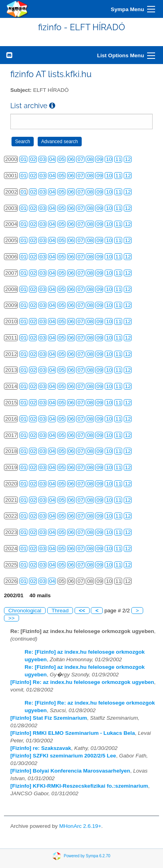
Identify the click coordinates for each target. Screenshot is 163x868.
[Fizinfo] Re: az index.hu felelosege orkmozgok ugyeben (82, 682)
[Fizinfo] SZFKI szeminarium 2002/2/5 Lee (63, 756)
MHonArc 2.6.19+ (80, 826)
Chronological (25, 611)
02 (33, 159)
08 (90, 159)
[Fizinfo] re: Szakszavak (41, 748)
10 (109, 159)
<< (82, 611)
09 (99, 159)
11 (118, 159)
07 (80, 159)
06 (71, 159)
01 (24, 159)
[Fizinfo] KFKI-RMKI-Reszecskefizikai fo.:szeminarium (79, 786)
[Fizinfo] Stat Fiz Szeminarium (49, 718)
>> (12, 618)
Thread (60, 611)
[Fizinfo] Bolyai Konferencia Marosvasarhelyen (70, 771)
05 (62, 159)
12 (128, 159)
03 (43, 159)
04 (52, 159)
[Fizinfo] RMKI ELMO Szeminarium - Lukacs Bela (73, 733)
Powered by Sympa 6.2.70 (87, 856)
